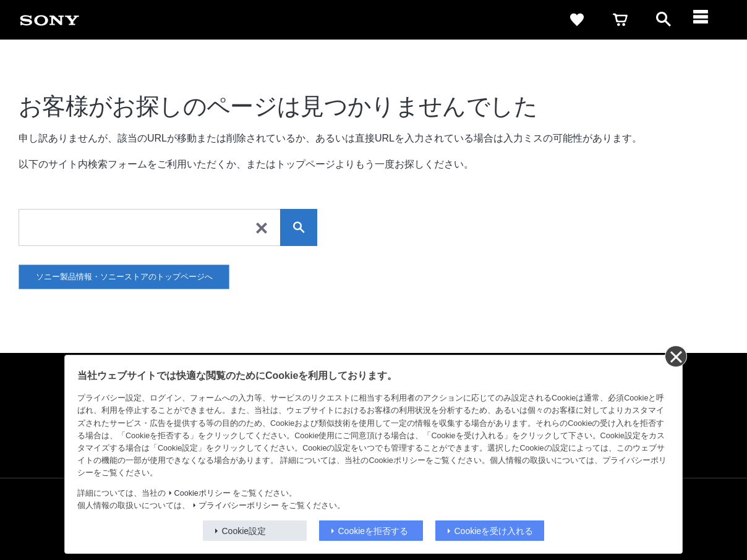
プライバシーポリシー (239, 506)
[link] (49, 20)
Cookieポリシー (203, 493)
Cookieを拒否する (373, 531)
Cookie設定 (244, 531)
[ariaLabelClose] (707, 20)
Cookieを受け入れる (494, 531)
